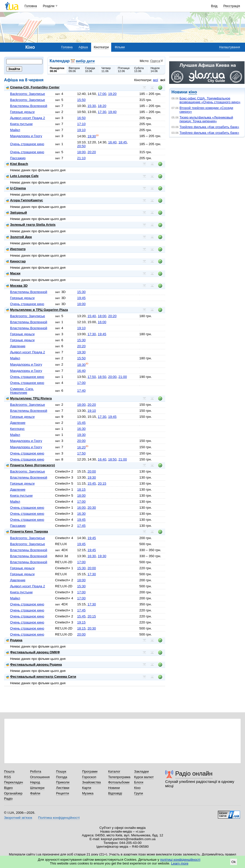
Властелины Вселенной (29, 106)
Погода (62, 777)
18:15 (81, 489)
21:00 (123, 377)
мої (155, 80)
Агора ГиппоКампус (24, 200)
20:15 (102, 483)
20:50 (81, 146)
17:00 (102, 94)
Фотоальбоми (119, 782)
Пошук (61, 771)
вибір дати (85, 61)
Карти (87, 788)
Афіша (83, 47)
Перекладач (13, 782)
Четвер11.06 (106, 70)
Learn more (180, 863)
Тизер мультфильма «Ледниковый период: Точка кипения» (206, 119)
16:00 (102, 322)
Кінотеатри (101, 47)
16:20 (81, 447)
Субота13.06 (139, 70)
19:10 (81, 130)
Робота (36, 771)
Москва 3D (17, 286)
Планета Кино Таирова (27, 531)
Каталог (114, 771)
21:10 (81, 158)
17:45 (81, 526)
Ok (234, 862)
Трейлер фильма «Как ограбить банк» (209, 127)
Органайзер (13, 793)
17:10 (81, 124)
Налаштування (230, 47)
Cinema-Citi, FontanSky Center (33, 87)
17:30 (102, 112)
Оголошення (40, 777)
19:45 (81, 298)
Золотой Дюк (19, 237)
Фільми (120, 47)
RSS (8, 777)
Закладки (141, 771)
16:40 (112, 142)
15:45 (81, 423)
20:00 (112, 377)
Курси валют (144, 777)
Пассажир (18, 158)
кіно (193, 92)
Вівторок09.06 (74, 70)
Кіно (137, 788)
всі (163, 80)
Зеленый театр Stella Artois (31, 225)
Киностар (16, 261)
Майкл (15, 130)
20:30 (92, 508)
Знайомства (91, 782)
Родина (14, 640)
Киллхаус (17, 429)
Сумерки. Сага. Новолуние (22, 391)
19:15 (81, 622)
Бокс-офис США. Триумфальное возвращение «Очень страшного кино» (210, 100)
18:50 (102, 377)
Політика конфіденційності (59, 818)
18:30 (81, 365)
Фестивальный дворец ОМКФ (33, 652)
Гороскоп (89, 777)
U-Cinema (16, 188)
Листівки (63, 788)
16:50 (81, 118)
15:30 (92, 106)
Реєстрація (232, 6)
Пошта (9, 771)
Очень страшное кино (27, 144)
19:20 (112, 94)
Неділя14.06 (155, 70)
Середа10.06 (90, 70)
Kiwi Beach (17, 164)
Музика (88, 793)
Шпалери (37, 788)
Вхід (214, 6)
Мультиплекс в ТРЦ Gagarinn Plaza (37, 310)
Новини (114, 788)
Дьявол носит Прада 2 (27, 118)
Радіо (8, 799)
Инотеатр (16, 249)
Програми (90, 771)
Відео (8, 788)
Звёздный (16, 213)
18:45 (123, 142)
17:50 (92, 377)
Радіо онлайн (194, 773)
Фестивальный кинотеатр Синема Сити (41, 677)
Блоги (139, 782)
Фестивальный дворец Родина (34, 664)
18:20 (102, 106)
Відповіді (115, 793)
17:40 (81, 391)
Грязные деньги (22, 112)
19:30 (92, 136)
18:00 (81, 152)
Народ (35, 782)
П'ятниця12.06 (124, 70)
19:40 (112, 112)
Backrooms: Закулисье (27, 94)
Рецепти (63, 793)
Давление (18, 346)
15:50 (81, 100)
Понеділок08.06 (57, 70)
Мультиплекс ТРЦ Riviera (29, 398)
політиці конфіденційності (180, 860)
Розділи (49, 6)
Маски (13, 273)
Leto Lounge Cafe (22, 176)
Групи (138, 793)
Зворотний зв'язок (18, 818)
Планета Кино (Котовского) (30, 465)
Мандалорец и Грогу (26, 136)
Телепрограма (119, 777)
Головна (31, 6)
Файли (35, 793)
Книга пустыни (21, 124)
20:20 (92, 152)
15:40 (92, 316)
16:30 (81, 429)
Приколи (63, 782)
